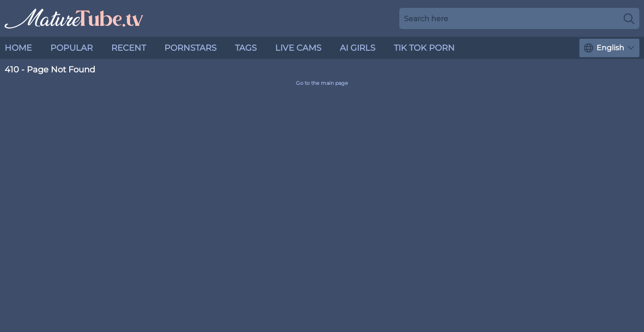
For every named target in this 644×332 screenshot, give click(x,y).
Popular (72, 48)
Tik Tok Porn (424, 48)
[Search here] (519, 18)
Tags (246, 48)
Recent (129, 48)
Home (18, 48)
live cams (298, 48)
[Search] (629, 18)
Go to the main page (322, 83)
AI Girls (358, 48)
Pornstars (190, 48)
